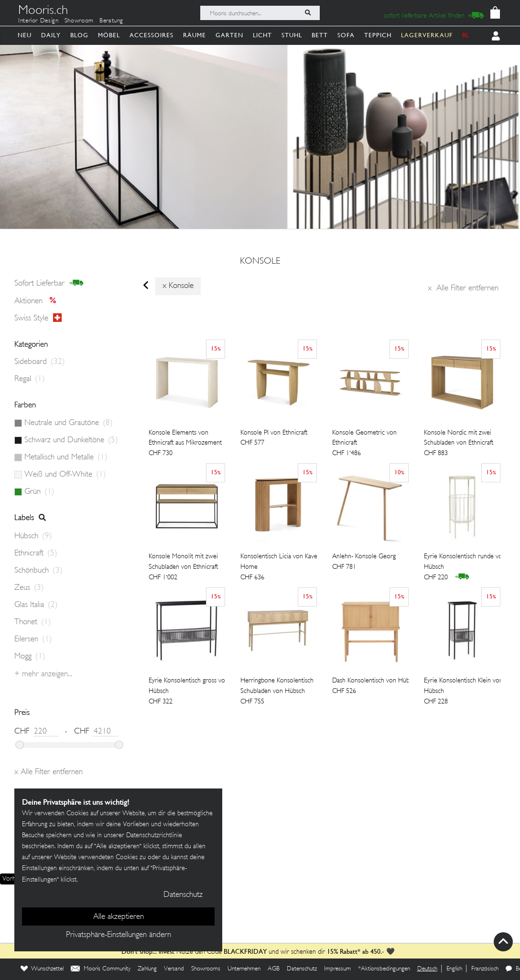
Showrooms (206, 969)
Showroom (79, 21)
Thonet (33, 622)
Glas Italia (36, 605)
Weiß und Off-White (65, 475)
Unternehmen (244, 969)
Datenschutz (302, 969)
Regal (30, 379)
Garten (229, 35)
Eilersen (33, 639)
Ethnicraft (36, 554)
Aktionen (38, 301)
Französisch (485, 969)
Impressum (337, 969)
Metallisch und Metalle (66, 458)
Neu (25, 35)
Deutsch (427, 969)
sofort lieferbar (49, 284)
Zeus (29, 588)
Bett (320, 35)
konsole (260, 262)
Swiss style (38, 319)
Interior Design (38, 21)
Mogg (30, 657)
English (454, 969)
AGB (274, 969)
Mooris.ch (43, 11)
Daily (51, 35)
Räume (195, 35)
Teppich (378, 35)
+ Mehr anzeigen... (43, 674)
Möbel (109, 35)
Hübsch (33, 536)
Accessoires (152, 35)
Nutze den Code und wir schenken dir (223, 952)
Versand (174, 969)
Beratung (111, 21)
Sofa (346, 35)
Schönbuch (38, 571)
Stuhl (292, 35)
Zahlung (147, 969)
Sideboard (40, 362)
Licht (262, 35)
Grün (39, 492)
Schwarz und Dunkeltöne (71, 440)
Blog (79, 35)
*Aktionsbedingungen (384, 969)
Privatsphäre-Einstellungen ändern (119, 935)
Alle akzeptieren (119, 917)
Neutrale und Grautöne (69, 423)
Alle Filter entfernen (463, 288)
